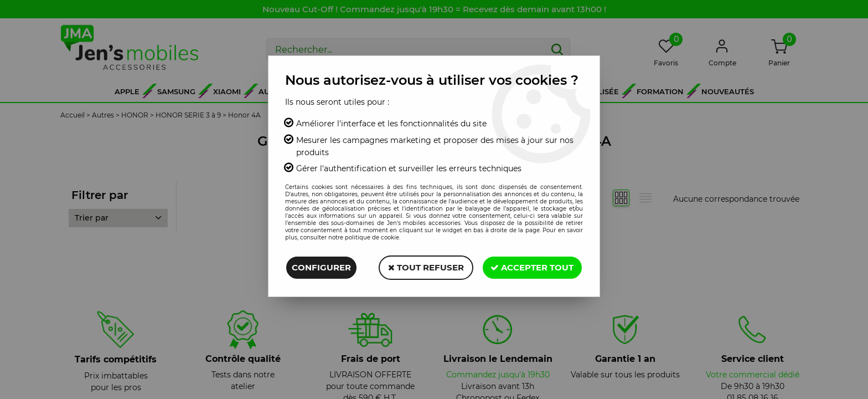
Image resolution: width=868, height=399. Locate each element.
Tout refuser (425, 267)
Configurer (321, 267)
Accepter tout (532, 267)
